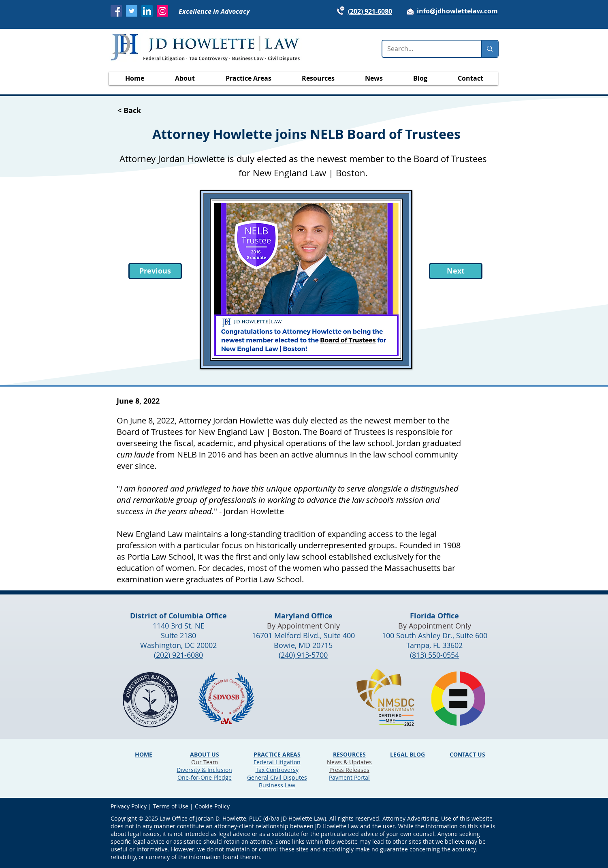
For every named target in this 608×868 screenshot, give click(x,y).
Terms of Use (171, 806)
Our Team (205, 762)
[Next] (456, 271)
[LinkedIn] (147, 11)
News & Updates (349, 762)
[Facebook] (116, 11)
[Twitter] (132, 11)
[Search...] (426, 49)
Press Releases (349, 770)
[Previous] (155, 271)
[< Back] (144, 110)
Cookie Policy (212, 806)
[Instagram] (162, 11)
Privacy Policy (129, 806)
